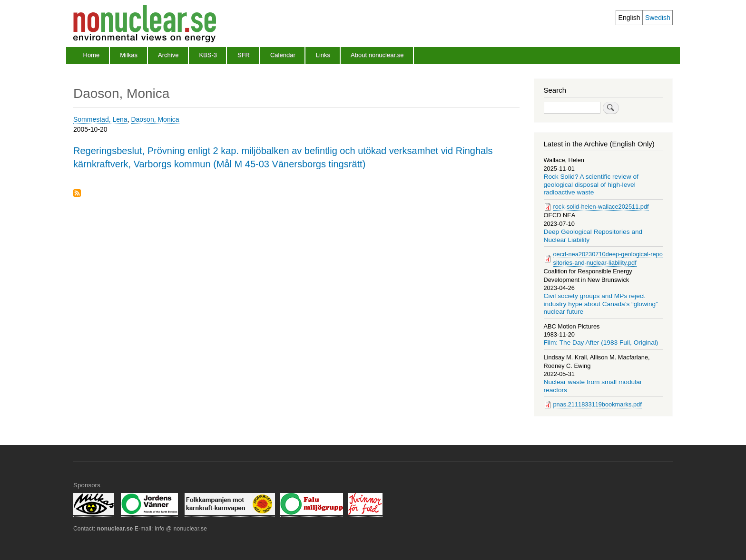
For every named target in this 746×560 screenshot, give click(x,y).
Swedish (658, 18)
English (629, 18)
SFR (244, 55)
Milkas (129, 55)
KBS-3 (208, 55)
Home (92, 55)
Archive (168, 55)
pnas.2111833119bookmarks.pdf (598, 404)
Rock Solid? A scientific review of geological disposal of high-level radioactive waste (591, 184)
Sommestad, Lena (100, 119)
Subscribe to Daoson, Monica (77, 194)
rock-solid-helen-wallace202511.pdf (601, 207)
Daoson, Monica (155, 119)
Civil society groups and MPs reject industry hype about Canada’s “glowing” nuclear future (601, 304)
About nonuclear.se (377, 55)
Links (323, 55)
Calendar (283, 55)
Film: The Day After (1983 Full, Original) (601, 343)
